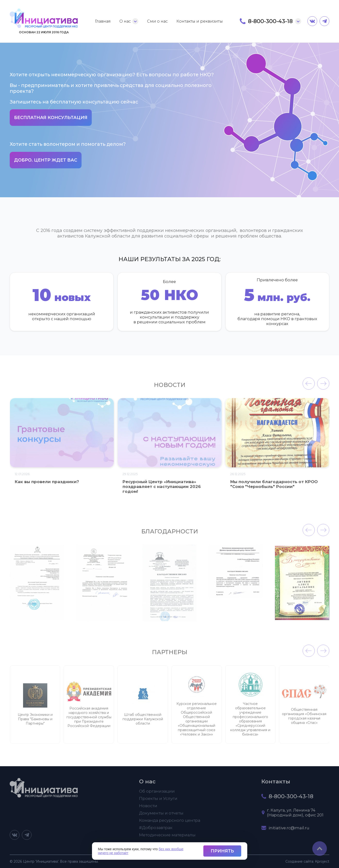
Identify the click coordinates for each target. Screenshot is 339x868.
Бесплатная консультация (51, 118)
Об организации (157, 793)
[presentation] (309, 386)
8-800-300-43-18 (270, 21)
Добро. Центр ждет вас (46, 160)
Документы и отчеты (161, 815)
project (322, 861)
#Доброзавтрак (156, 830)
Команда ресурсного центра (170, 823)
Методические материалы (167, 837)
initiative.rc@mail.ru (289, 830)
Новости (148, 808)
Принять (222, 851)
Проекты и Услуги (158, 801)
